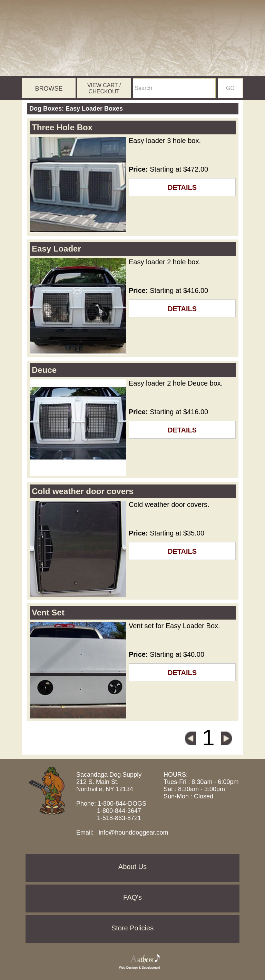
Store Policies (132, 928)
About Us (132, 867)
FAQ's (132, 897)
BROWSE (49, 89)
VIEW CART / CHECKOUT (104, 88)
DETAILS (182, 187)
